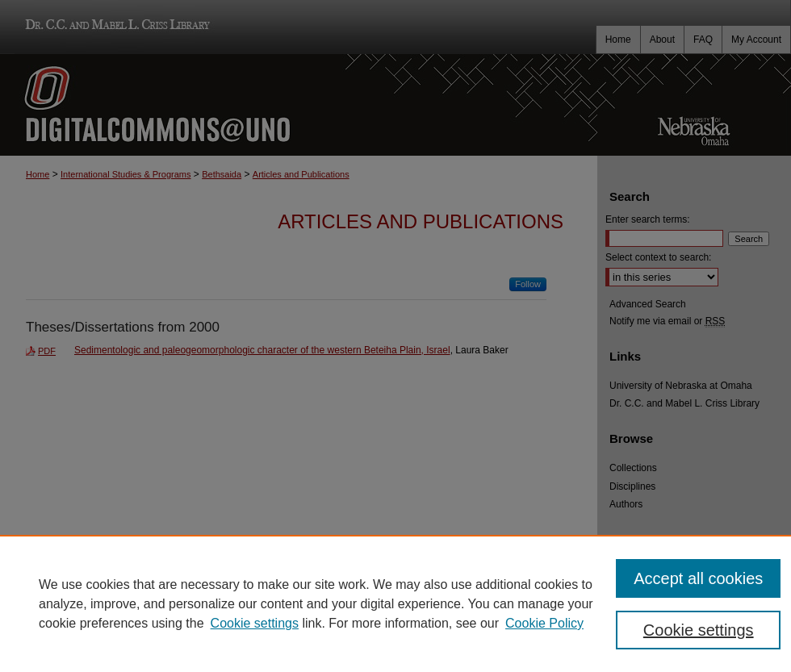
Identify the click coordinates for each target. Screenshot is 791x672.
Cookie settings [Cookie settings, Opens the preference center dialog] (699, 630)
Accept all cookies (698, 578)
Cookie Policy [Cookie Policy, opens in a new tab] (544, 623)
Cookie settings (255, 623)
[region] (395, 603)
